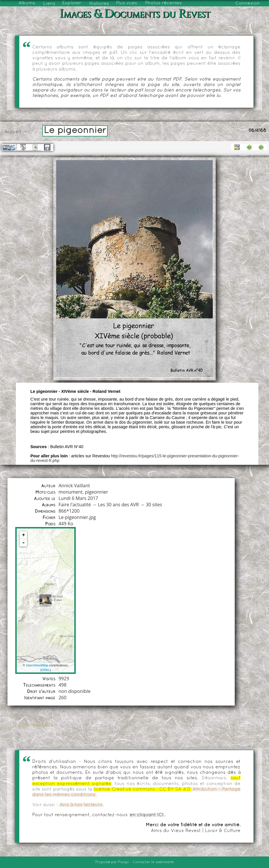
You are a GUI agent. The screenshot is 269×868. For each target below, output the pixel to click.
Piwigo (124, 862)
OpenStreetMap (37, 665)
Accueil (13, 132)
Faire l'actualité (75, 505)
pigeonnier (96, 492)
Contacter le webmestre (153, 862)
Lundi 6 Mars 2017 (78, 498)
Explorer (72, 3)
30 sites (154, 505)
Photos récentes (163, 3)
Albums (27, 3)
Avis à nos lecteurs (81, 805)
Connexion (248, 3)
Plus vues (127, 3)
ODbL (46, 670)
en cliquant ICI (147, 815)
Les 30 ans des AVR (118, 505)
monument (70, 492)
